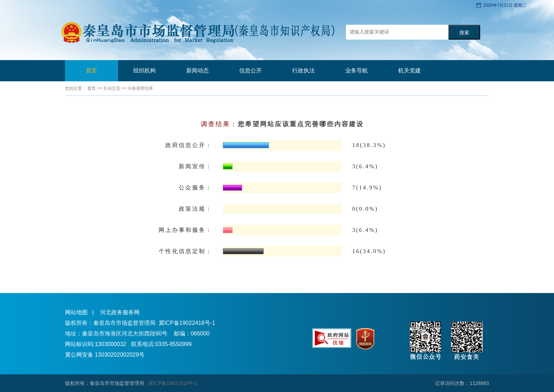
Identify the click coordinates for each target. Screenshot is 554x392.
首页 (92, 71)
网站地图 (76, 312)
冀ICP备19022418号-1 (187, 323)
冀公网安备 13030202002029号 (105, 355)
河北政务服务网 (120, 312)
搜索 (464, 33)
